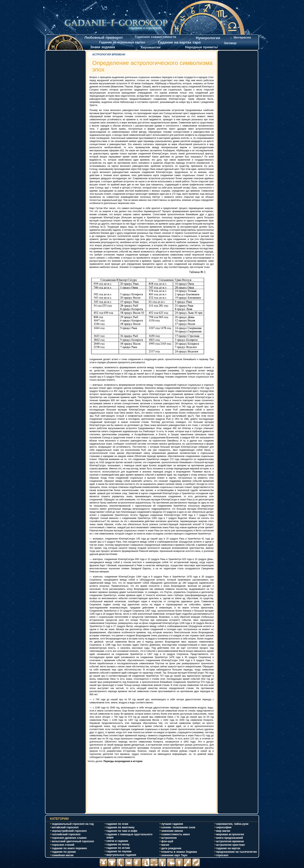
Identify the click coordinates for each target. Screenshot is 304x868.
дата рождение (171, 848)
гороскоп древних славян (69, 838)
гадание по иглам (118, 848)
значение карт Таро (174, 855)
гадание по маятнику (120, 827)
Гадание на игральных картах (122, 42)
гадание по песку (118, 844)
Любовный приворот (104, 37)
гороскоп (222, 855)
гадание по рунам (64, 852)
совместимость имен (176, 834)
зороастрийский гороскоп (69, 831)
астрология (169, 838)
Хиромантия (151, 47)
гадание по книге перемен (70, 848)
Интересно (242, 37)
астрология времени (230, 841)
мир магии (223, 831)
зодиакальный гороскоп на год (73, 824)
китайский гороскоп (65, 827)
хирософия (224, 827)
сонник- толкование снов (178, 827)
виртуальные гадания (121, 855)
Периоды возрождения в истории (123, 761)
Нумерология (208, 38)
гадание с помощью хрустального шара (129, 836)
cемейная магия (63, 855)
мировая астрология (230, 834)
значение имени (172, 831)
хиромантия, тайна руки (232, 824)
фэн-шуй (167, 841)
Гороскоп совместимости (155, 37)
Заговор (230, 43)
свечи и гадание (117, 841)
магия (165, 845)
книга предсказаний (230, 838)
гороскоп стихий (63, 845)
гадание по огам (117, 824)
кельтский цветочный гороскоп (73, 841)
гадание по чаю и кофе (122, 831)
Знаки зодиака (103, 47)
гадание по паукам (119, 851)
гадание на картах (228, 848)
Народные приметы (201, 47)
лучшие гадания (172, 824)
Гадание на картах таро (179, 42)
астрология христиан (230, 845)
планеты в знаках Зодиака (179, 852)
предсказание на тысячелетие (237, 852)
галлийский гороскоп (66, 834)
